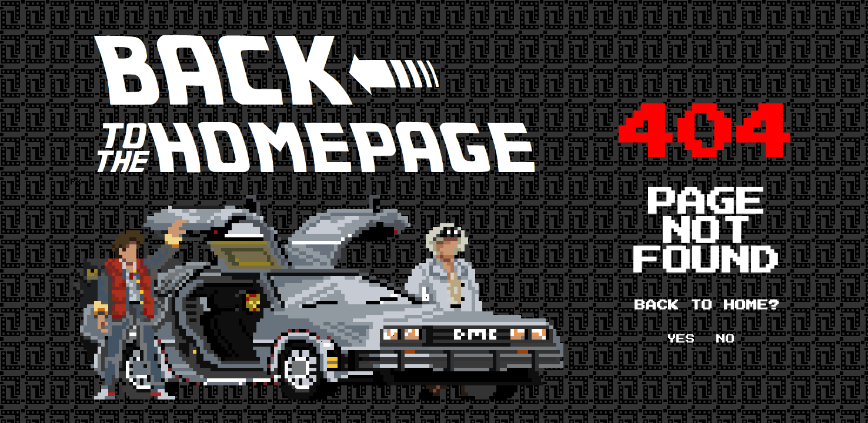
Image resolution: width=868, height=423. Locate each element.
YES (681, 339)
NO (726, 339)
